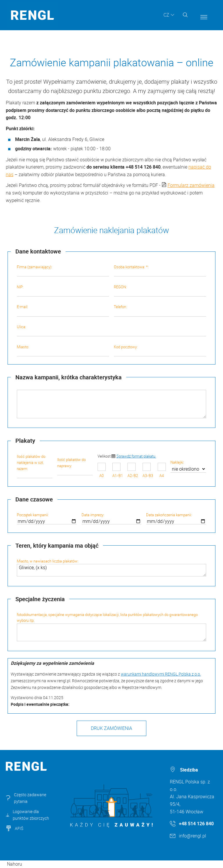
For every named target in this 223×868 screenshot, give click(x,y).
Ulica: (112, 330)
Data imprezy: (112, 518)
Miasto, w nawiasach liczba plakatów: (112, 568)
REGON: (160, 290)
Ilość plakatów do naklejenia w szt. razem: (35, 466)
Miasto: (63, 350)
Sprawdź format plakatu (136, 456)
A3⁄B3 (148, 470)
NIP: (63, 290)
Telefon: (160, 310)
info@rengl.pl (193, 836)
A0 (102, 470)
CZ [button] (166, 15)
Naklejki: (188, 466)
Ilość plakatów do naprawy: (75, 466)
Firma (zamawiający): (63, 270)
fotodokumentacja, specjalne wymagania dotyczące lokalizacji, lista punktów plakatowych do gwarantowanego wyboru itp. (112, 627)
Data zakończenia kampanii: (176, 518)
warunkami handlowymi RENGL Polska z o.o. (161, 674)
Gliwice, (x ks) (112, 570)
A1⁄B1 (118, 470)
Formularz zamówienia (191, 185)
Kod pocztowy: (160, 350)
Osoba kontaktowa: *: (160, 270)
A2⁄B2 (133, 470)
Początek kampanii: (47, 518)
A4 (162, 470)
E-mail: (63, 310)
